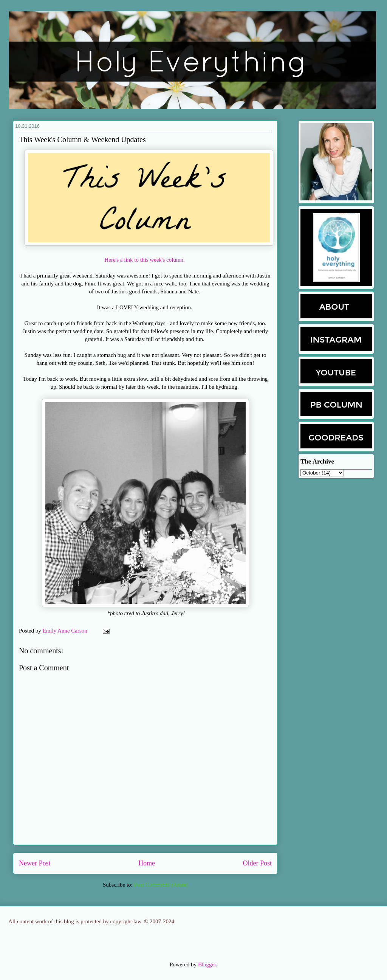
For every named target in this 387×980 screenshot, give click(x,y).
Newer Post (35, 863)
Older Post (258, 863)
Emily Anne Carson (66, 631)
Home (147, 863)
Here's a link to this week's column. (145, 260)
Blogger (207, 964)
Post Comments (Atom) (161, 885)
